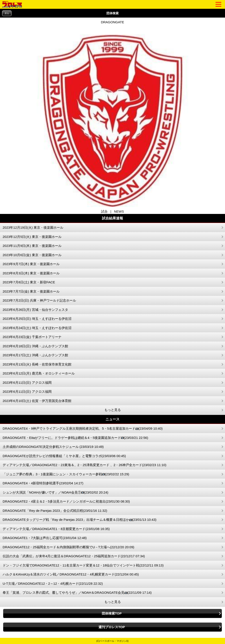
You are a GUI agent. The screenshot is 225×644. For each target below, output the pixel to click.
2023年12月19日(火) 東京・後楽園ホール (33, 227)
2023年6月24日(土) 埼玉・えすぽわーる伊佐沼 (37, 328)
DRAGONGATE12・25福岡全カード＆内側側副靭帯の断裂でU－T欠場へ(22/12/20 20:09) (68, 547)
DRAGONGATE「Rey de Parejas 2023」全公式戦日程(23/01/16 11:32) (55, 511)
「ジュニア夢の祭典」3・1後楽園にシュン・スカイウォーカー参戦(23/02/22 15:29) (66, 474)
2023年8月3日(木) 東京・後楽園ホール (31, 273)
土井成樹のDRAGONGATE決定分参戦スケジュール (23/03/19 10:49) (53, 447)
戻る (7, 13)
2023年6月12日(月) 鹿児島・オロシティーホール (39, 373)
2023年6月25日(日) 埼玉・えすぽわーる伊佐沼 (37, 319)
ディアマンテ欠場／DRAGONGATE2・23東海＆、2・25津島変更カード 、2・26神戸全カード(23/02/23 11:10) (84, 465)
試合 (104, 211)
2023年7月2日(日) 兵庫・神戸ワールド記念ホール (39, 300)
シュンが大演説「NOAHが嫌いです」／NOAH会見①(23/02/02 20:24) (55, 493)
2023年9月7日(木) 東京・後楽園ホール (31, 264)
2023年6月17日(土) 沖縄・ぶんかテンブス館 (35, 355)
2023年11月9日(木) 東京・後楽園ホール (32, 246)
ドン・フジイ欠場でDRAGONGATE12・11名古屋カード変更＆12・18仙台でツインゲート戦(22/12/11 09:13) (83, 565)
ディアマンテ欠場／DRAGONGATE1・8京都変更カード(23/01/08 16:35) (56, 529)
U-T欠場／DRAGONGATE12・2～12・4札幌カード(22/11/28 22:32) (53, 583)
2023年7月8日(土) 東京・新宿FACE (29, 282)
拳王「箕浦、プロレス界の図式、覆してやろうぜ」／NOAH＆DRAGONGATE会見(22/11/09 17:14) (77, 593)
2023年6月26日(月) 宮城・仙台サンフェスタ (35, 310)
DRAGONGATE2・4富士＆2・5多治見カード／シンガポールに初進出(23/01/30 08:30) (66, 501)
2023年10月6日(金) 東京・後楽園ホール (32, 255)
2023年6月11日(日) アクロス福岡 (27, 383)
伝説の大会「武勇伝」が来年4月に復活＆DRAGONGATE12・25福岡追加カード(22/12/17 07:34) (74, 556)
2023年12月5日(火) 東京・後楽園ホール (32, 237)
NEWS (119, 211)
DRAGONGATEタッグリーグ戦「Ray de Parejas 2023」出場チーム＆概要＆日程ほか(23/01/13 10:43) (80, 520)
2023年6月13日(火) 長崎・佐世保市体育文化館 (37, 364)
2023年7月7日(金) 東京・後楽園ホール (31, 291)
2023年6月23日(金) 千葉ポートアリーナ (32, 337)
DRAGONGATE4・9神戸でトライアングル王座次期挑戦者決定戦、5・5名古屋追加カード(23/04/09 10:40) (83, 429)
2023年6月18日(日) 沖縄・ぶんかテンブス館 (35, 346)
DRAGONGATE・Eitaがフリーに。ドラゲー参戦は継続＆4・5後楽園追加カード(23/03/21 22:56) (75, 438)
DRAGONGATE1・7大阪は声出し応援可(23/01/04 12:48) (45, 538)
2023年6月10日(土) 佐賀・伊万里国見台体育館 (37, 401)
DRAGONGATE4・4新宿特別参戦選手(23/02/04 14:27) (43, 483)
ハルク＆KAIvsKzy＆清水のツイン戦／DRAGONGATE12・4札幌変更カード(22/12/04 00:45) (71, 574)
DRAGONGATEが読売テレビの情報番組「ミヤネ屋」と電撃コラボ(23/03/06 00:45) (64, 456)
